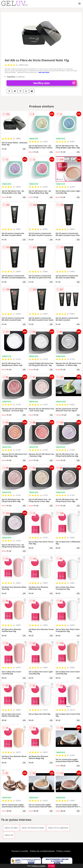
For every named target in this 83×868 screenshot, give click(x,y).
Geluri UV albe (11, 828)
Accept (51, 866)
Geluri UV (9, 835)
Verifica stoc (55, 83)
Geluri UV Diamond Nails (33, 828)
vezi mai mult (44, 72)
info (24, 149)
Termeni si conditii (20, 851)
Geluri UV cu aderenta (58, 828)
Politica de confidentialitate (42, 851)
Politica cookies (63, 851)
